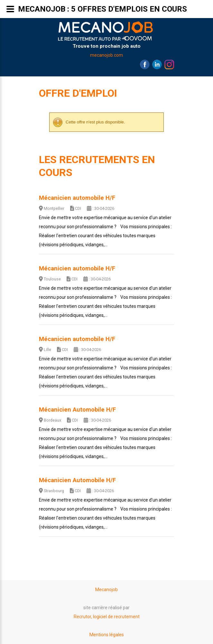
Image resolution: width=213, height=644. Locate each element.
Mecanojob (106, 590)
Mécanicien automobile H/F (77, 198)
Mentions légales (107, 635)
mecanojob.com (106, 55)
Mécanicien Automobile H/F (77, 410)
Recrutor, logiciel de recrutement (107, 617)
